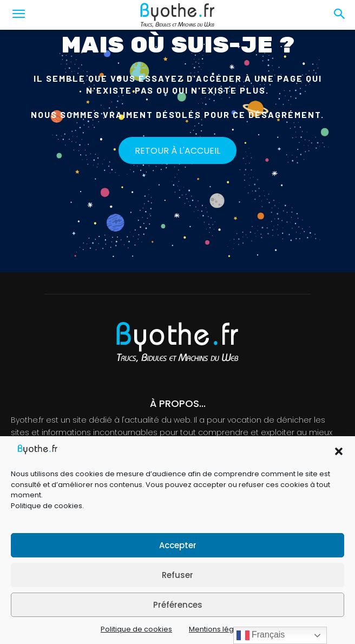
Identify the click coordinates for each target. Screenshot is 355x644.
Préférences (178, 605)
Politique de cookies (47, 506)
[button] (339, 451)
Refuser (177, 575)
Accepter (178, 545)
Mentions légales (219, 629)
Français (261, 635)
